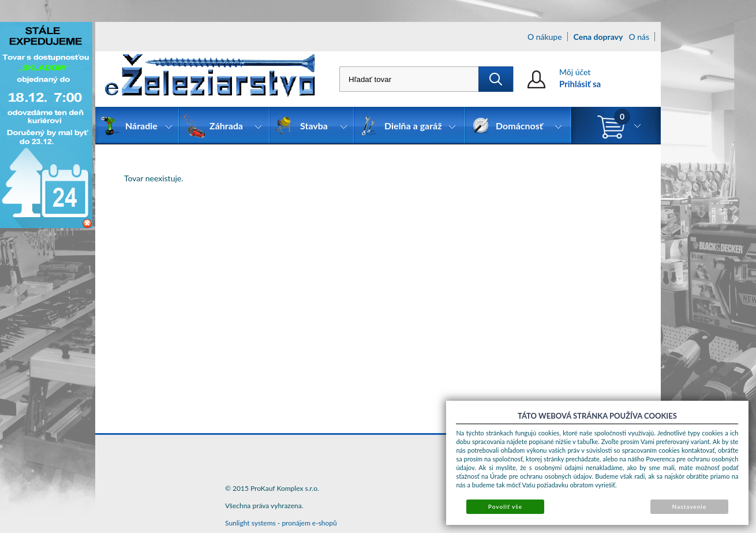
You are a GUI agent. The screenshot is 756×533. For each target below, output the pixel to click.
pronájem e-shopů (309, 523)
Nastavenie (690, 506)
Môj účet (575, 72)
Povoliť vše (505, 506)
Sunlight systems (250, 523)
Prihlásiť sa (580, 84)
